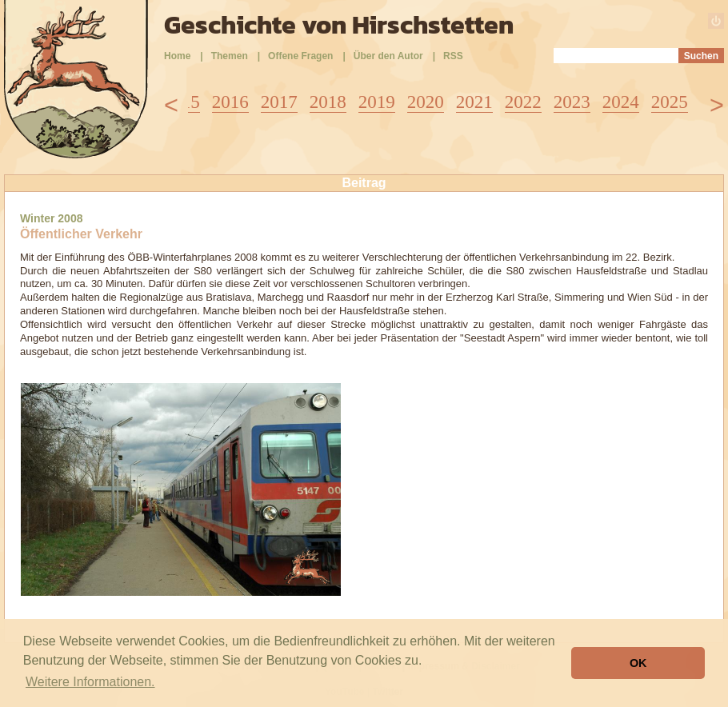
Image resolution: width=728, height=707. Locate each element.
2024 (621, 102)
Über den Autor (388, 56)
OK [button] (638, 663)
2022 (523, 102)
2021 (474, 102)
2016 (230, 102)
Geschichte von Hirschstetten (339, 25)
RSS (453, 56)
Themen (230, 56)
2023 (572, 102)
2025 (670, 102)
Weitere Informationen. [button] (90, 682)
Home (177, 56)
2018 (328, 102)
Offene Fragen (300, 56)
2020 (426, 102)
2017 (279, 102)
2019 (377, 102)
